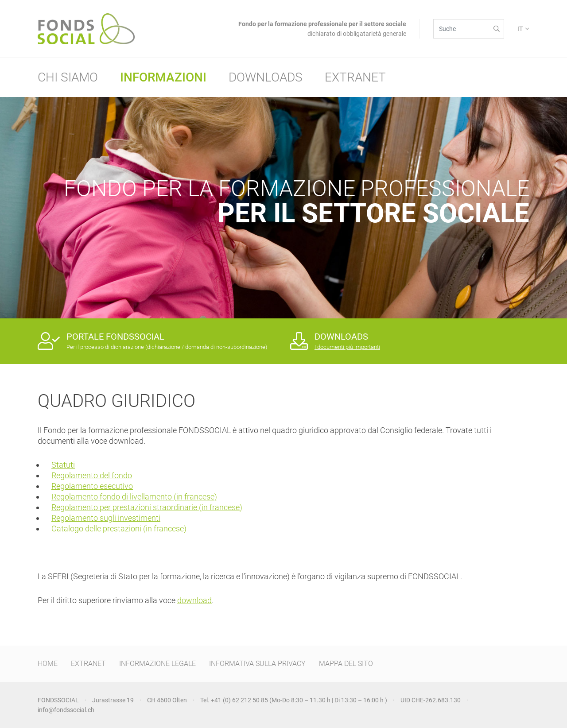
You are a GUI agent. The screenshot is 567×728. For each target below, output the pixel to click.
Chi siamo (68, 77)
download (194, 600)
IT (520, 29)
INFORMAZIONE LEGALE (157, 664)
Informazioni (163, 77)
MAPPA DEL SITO (346, 664)
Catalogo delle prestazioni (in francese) (118, 529)
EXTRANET (88, 664)
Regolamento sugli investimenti (106, 518)
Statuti (63, 465)
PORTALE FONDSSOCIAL (115, 337)
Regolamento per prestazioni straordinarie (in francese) (147, 507)
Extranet (355, 77)
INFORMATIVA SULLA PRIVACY (257, 664)
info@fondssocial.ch (66, 710)
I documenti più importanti (347, 347)
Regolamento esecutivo (92, 486)
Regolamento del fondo (92, 475)
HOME (48, 664)
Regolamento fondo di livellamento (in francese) (134, 497)
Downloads (266, 77)
